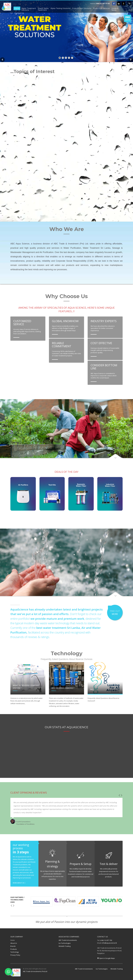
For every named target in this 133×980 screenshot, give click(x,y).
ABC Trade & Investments (68, 940)
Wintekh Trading (65, 946)
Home (13, 940)
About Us (14, 943)
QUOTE (128, 19)
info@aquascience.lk (109, 943)
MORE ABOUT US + (19, 883)
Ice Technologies (65, 943)
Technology (15, 952)
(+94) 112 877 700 (106, 940)
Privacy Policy (15, 955)
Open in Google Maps (106, 958)
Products (14, 949)
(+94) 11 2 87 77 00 (103, 4)
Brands (13, 946)
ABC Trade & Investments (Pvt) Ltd (35, 971)
